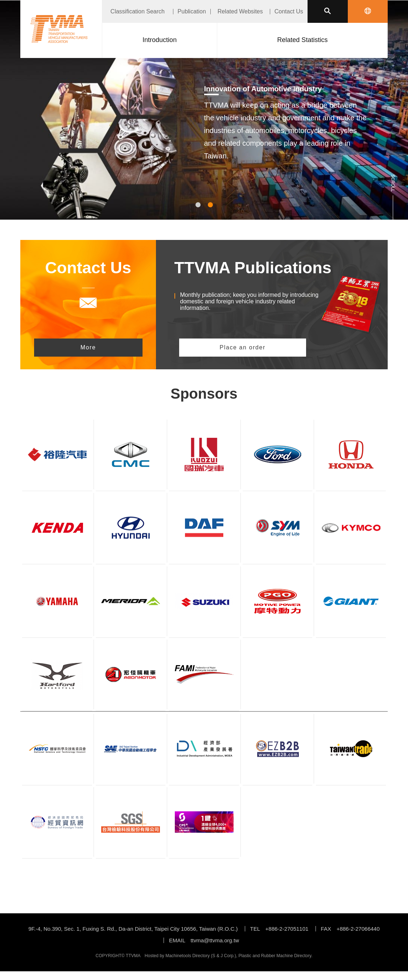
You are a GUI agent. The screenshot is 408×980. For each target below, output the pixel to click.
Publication (192, 11)
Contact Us (289, 11)
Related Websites (240, 11)
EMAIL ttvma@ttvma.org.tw (204, 940)
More (88, 347)
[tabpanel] (204, 131)
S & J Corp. (224, 956)
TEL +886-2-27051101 (279, 929)
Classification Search (138, 11)
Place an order (243, 347)
